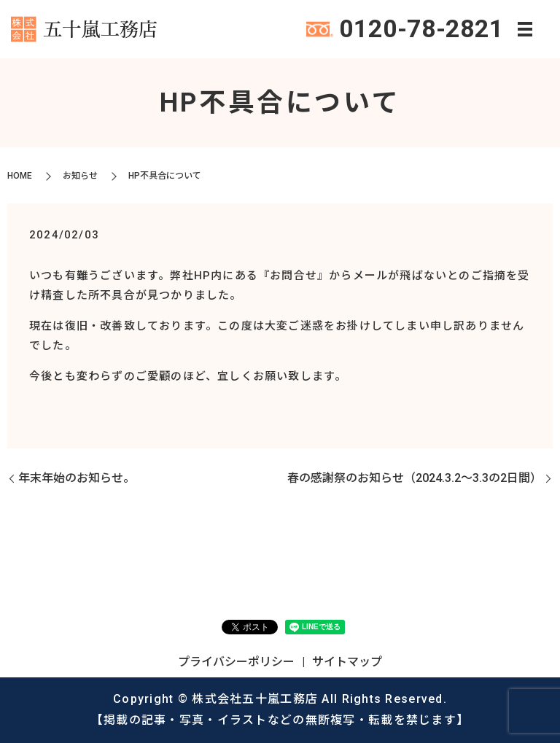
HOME (20, 176)
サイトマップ (347, 662)
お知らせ (80, 176)
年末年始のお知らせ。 (77, 478)
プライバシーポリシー (236, 662)
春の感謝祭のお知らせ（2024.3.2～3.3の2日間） (415, 478)
